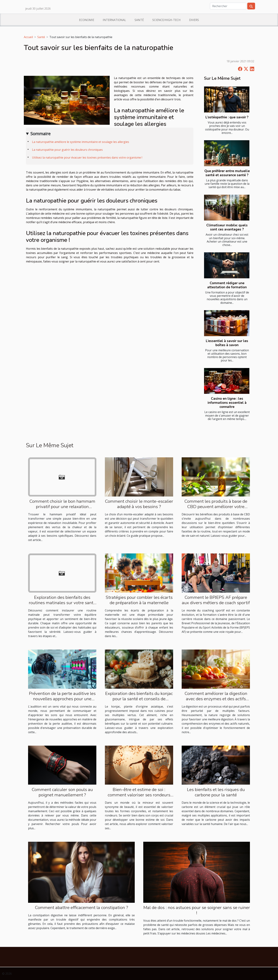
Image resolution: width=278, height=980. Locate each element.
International (114, 20)
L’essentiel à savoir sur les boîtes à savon (227, 343)
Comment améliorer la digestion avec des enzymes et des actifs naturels (216, 699)
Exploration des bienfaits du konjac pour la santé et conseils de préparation (139, 699)
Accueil (28, 37)
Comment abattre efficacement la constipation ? (81, 908)
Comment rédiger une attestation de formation (227, 285)
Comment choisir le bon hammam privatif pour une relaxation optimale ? (62, 507)
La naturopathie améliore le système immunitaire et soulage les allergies (81, 142)
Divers (194, 20)
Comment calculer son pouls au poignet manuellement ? (62, 792)
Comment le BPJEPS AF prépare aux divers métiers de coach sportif (216, 600)
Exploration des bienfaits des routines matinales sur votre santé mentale (62, 603)
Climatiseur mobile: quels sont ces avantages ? (227, 227)
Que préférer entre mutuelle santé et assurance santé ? (227, 173)
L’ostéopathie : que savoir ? (227, 117)
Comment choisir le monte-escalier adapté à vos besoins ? (139, 504)
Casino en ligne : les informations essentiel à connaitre (227, 403)
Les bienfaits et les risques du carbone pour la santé (216, 792)
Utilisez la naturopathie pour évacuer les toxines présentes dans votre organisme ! (87, 157)
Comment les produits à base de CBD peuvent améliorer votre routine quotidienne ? (216, 507)
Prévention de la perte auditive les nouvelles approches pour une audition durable (62, 699)
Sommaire (40, 134)
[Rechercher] (228, 6)
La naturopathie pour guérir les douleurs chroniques (67, 150)
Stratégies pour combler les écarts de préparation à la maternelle (139, 600)
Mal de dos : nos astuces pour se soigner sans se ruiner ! (197, 910)
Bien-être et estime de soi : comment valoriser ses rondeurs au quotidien (139, 795)
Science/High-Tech (166, 20)
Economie (87, 20)
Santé (139, 20)
